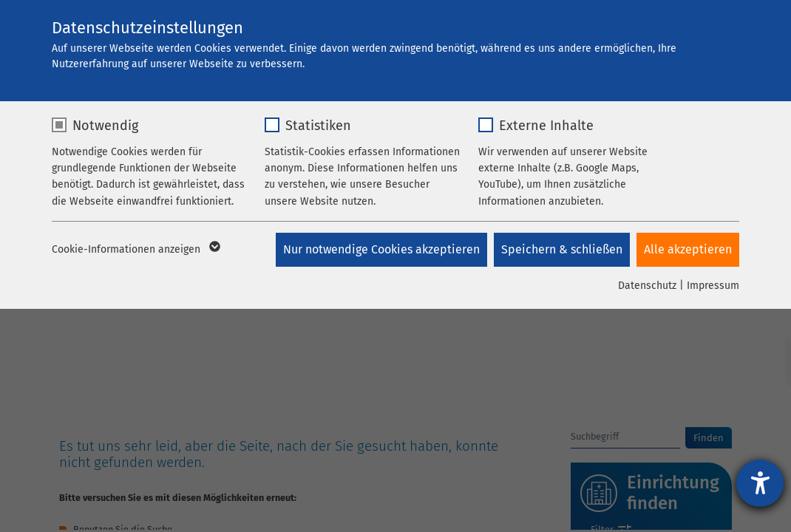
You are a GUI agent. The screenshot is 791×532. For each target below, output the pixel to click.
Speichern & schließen (561, 249)
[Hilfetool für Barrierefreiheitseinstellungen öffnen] (760, 483)
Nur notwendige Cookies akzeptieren (380, 249)
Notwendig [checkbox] (105, 126)
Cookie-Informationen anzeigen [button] (135, 250)
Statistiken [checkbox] (318, 126)
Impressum (713, 286)
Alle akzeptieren (688, 249)
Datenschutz (647, 286)
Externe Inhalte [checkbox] (546, 126)
